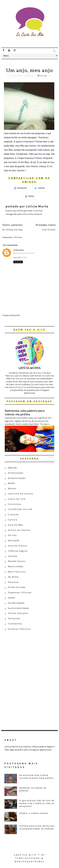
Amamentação (17, 478)
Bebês (12, 483)
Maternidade (16, 566)
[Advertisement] (30, 655)
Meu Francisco (17, 572)
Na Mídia (13, 577)
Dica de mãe (15, 525)
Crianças (13, 514)
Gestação (14, 540)
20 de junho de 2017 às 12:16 (25, 253)
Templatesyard (28, 858)
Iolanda (13, 556)
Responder (18, 262)
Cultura (13, 520)
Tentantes (14, 618)
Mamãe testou (17, 561)
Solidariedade (16, 603)
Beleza (12, 488)
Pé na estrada (17, 587)
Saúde (12, 598)
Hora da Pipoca (17, 546)
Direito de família (19, 530)
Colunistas (15, 504)
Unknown (19, 250)
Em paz (12, 535)
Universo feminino (19, 629)
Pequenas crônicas (23, 76)
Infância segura (18, 551)
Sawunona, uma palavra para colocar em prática (25, 413)
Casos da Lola (17, 499)
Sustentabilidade (18, 608)
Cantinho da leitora (20, 494)
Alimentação (16, 473)
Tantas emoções (18, 613)
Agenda (12, 468)
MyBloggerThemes (30, 862)
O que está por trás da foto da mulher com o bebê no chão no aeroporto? (37, 803)
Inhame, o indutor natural (34, 813)
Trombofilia (15, 624)
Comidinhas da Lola (20, 509)
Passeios (13, 582)
